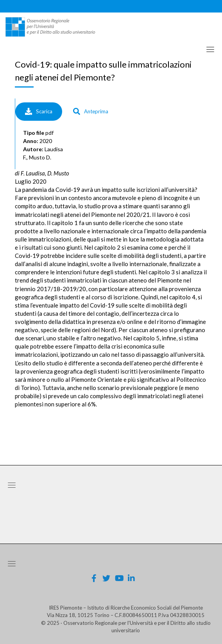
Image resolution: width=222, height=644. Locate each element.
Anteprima (91, 111)
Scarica (39, 111)
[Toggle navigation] (210, 49)
